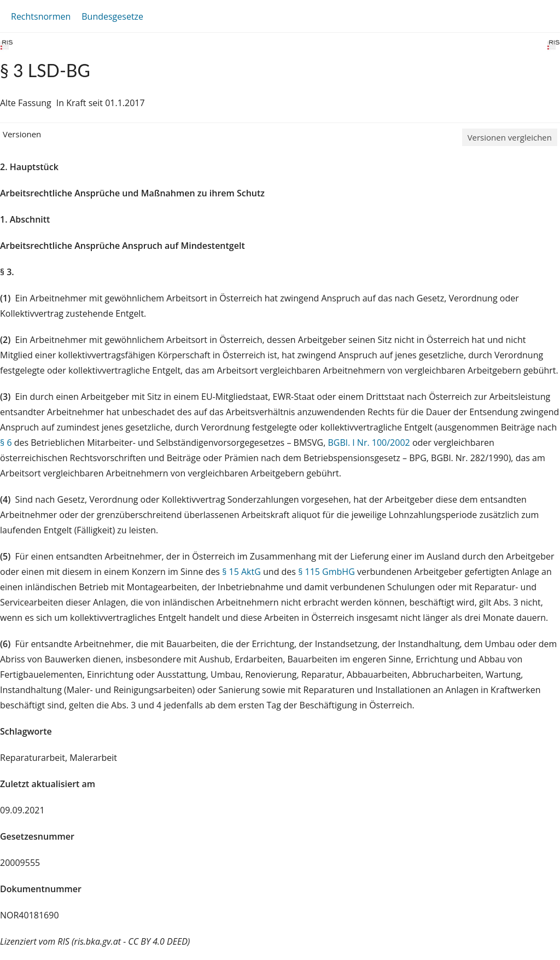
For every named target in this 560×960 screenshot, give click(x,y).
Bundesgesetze (112, 16)
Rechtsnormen (41, 16)
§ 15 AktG (241, 572)
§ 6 (6, 443)
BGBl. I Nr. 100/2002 (369, 443)
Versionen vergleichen (510, 137)
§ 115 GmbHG (326, 572)
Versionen (22, 134)
